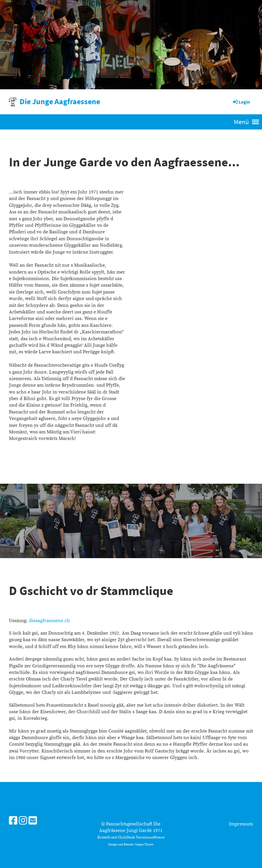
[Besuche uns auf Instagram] (23, 821)
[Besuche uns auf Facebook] (13, 821)
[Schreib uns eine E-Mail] (33, 821)
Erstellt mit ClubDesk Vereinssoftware (131, 837)
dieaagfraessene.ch (49, 621)
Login (241, 102)
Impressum (241, 824)
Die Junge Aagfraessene (60, 101)
